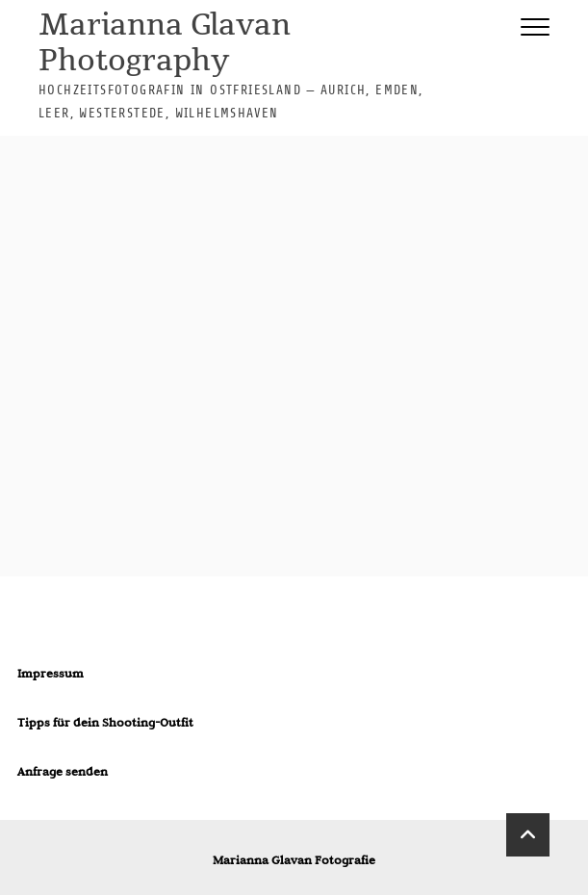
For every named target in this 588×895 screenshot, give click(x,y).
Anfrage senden (63, 771)
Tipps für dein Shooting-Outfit (105, 722)
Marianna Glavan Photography (165, 44)
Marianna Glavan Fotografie (294, 859)
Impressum (51, 673)
